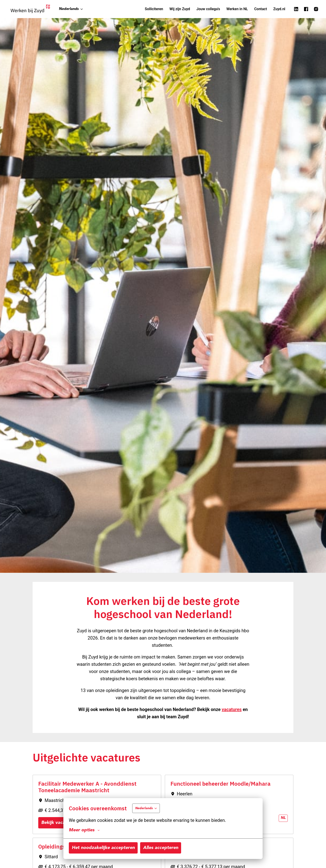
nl (283, 818)
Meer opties (84, 830)
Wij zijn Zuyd (180, 9)
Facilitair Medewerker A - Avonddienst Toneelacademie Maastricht (87, 787)
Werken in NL (237, 9)
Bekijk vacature (57, 823)
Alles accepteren (161, 848)
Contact (261, 9)
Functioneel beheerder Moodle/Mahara (221, 784)
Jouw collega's (208, 9)
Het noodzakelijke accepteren (103, 848)
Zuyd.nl (279, 9)
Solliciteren (154, 9)
